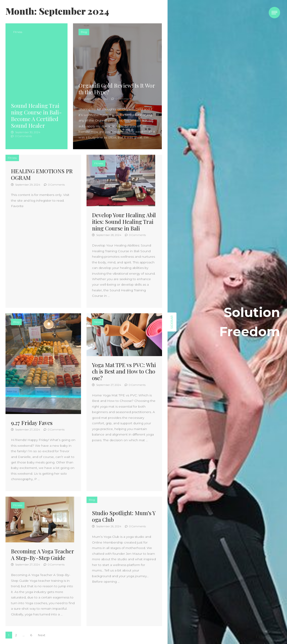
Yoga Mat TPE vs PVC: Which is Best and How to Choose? (124, 371)
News (98, 322)
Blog (84, 32)
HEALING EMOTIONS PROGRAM (42, 174)
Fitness (18, 32)
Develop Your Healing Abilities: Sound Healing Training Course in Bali (124, 222)
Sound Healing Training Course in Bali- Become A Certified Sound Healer (36, 115)
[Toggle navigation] (274, 13)
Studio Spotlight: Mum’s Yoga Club (124, 516)
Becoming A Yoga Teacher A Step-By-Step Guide (42, 554)
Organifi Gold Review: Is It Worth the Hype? (117, 89)
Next (42, 635)
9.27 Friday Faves (32, 423)
